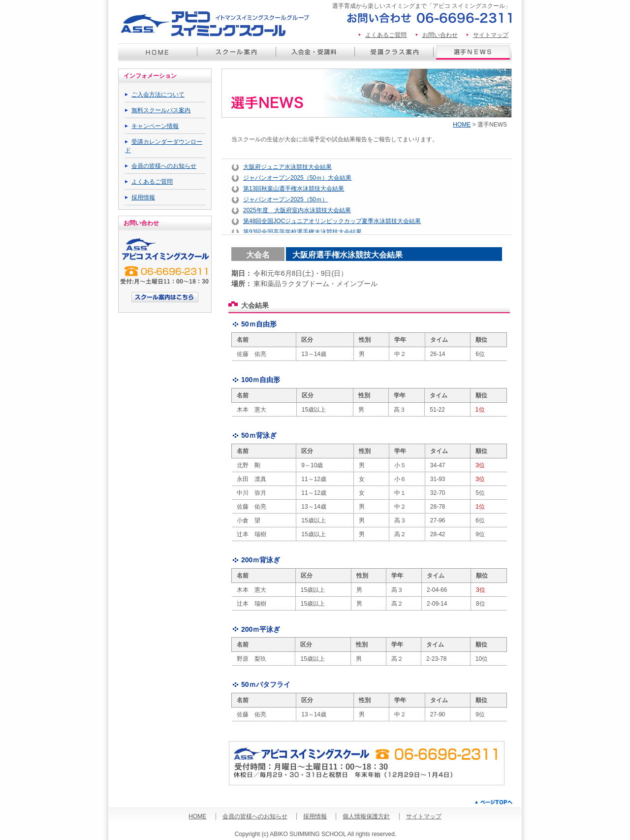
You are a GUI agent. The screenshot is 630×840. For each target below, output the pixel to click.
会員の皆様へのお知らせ (164, 166)
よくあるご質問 (386, 35)
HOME (462, 125)
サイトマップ (491, 35)
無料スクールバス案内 (161, 110)
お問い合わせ (440, 35)
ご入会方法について (158, 95)
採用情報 (143, 197)
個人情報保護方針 (366, 816)
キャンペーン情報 (155, 126)
